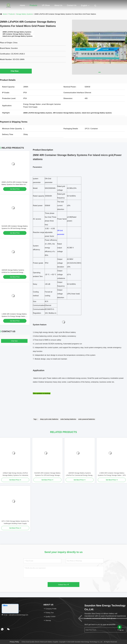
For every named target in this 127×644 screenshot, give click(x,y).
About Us (58, 5)
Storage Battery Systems (24, 14)
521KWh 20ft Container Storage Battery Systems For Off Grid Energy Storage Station (15, 228)
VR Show (46, 5)
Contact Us (72, 5)
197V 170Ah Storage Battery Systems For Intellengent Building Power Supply (15, 522)
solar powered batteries (87, 419)
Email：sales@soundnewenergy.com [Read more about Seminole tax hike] (15, 615)
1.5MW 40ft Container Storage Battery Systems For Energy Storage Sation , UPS (14, 316)
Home (22, 5)
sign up (120, 630)
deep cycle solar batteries (49, 419)
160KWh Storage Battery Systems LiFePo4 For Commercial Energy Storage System (13, 272)
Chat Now (16, 71)
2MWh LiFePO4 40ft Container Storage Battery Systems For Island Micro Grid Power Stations (14, 184)
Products (33, 5)
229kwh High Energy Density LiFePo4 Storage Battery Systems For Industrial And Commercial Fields (15, 474)
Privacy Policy (14, 642)
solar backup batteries (68, 419)
